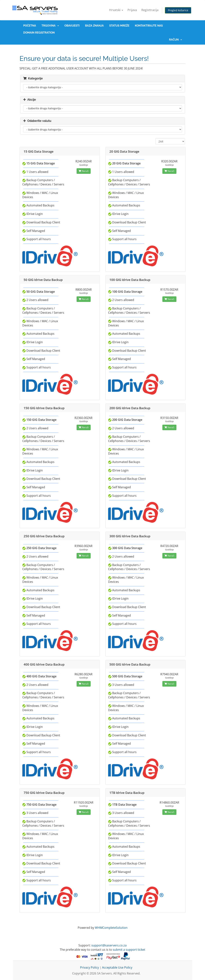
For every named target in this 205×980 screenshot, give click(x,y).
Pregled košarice (178, 10)
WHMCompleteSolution (111, 928)
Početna (30, 26)
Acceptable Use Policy (117, 967)
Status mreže (119, 26)
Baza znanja (94, 26)
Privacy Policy (89, 967)
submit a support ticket (129, 950)
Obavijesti (72, 26)
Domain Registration (39, 33)
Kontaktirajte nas (149, 26)
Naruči (84, 171)
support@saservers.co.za (109, 945)
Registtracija (150, 10)
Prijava (132, 10)
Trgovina (50, 26)
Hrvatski (116, 10)
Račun (175, 40)
